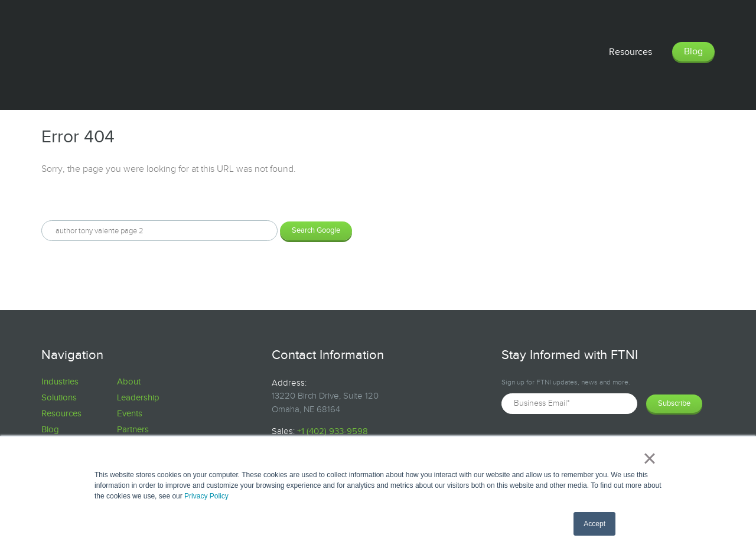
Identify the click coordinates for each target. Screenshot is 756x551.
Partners (133, 430)
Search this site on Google (95, 200)
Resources (61, 414)
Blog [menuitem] (693, 11)
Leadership (138, 398)
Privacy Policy (206, 496)
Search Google (316, 230)
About (129, 382)
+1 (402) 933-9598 (333, 431)
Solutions (59, 398)
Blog (50, 430)
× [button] (649, 458)
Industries (60, 382)
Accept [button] (594, 524)
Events (130, 414)
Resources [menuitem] (630, 12)
